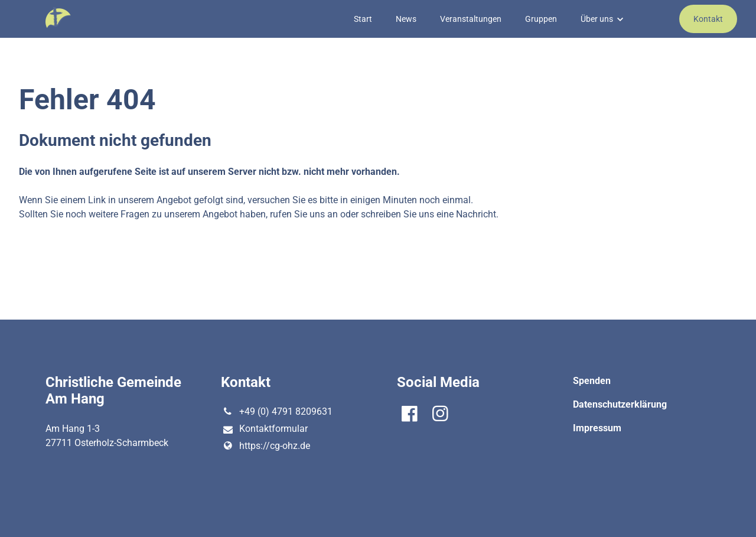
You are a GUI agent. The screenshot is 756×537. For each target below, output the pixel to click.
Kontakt (708, 19)
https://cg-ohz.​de (265, 446)
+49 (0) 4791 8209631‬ (276, 412)
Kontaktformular (264, 429)
